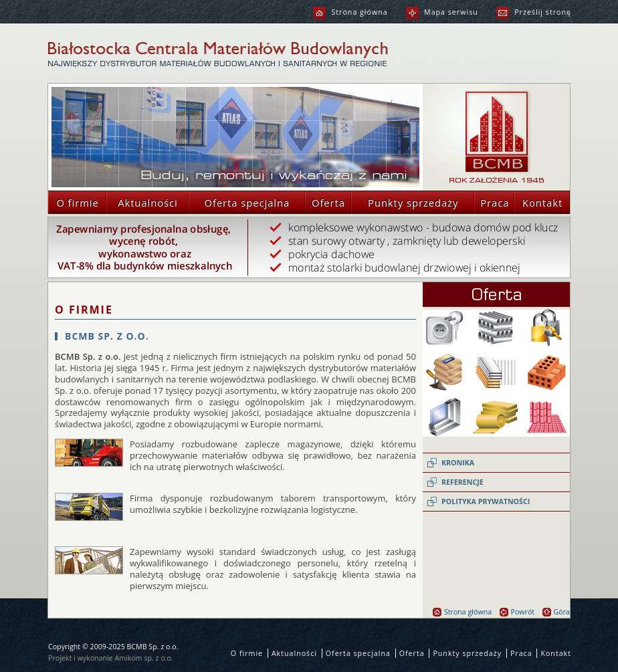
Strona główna (350, 12)
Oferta (325, 202)
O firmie (74, 202)
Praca (492, 202)
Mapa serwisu (442, 12)
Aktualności (142, 202)
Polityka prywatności (486, 501)
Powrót (517, 612)
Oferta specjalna (239, 202)
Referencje (462, 482)
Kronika (458, 463)
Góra (556, 612)
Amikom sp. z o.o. (144, 658)
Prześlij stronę (534, 12)
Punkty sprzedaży (405, 202)
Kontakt (538, 202)
